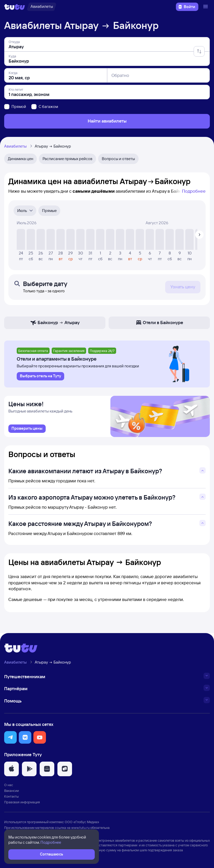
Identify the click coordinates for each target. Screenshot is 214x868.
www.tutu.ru (80, 828)
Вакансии (11, 791)
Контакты (11, 796)
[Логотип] (15, 7)
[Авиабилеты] (42, 7)
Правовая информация (22, 802)
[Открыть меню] (206, 7)
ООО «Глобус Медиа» (82, 822)
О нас (9, 785)
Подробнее (194, 191)
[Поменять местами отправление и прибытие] (199, 51)
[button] (10, 737)
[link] (27, 429)
